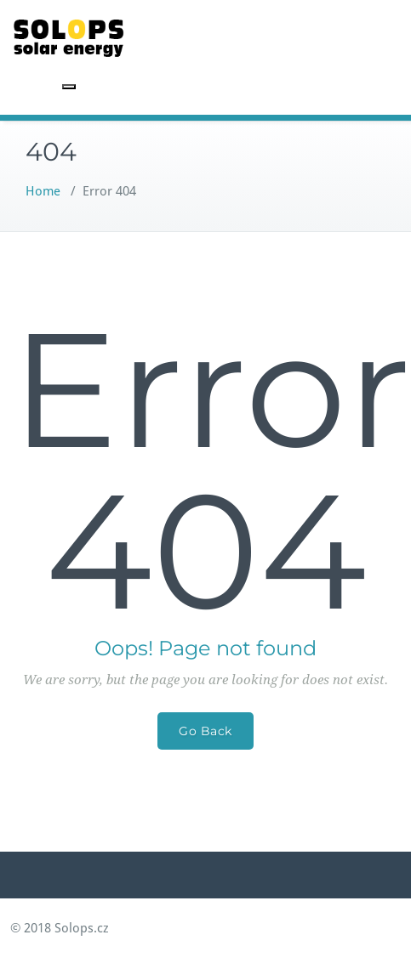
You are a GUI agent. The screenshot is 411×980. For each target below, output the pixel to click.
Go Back (205, 731)
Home (43, 191)
